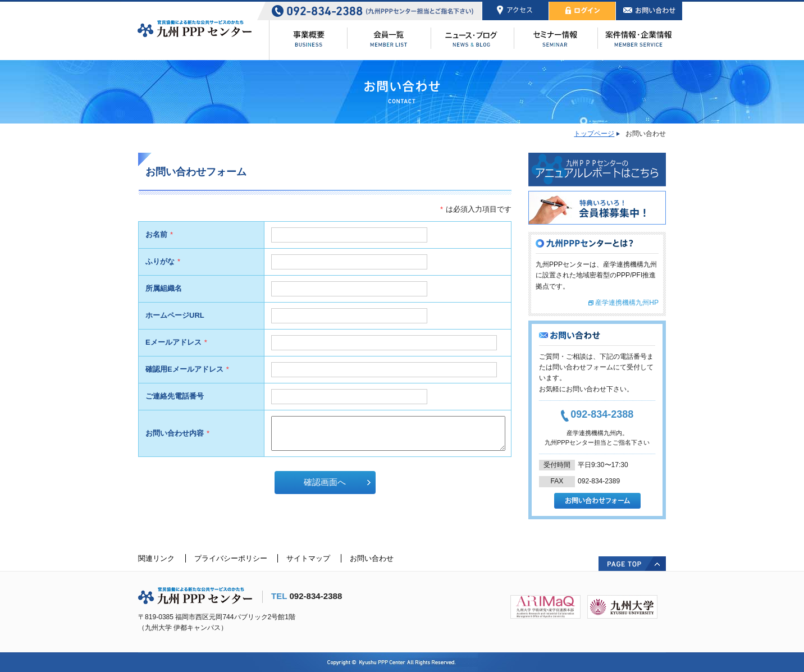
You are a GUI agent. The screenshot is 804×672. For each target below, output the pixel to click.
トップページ (594, 134)
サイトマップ (308, 558)
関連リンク (156, 558)
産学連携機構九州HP (627, 303)
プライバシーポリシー (231, 558)
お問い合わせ (372, 558)
